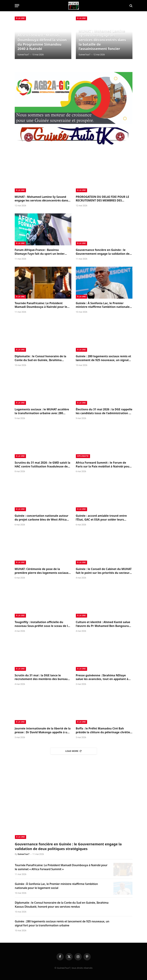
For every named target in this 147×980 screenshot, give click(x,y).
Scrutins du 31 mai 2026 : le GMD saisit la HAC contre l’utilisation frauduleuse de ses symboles (43, 465)
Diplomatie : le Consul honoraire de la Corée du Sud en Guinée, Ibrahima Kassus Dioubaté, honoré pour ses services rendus (41, 358)
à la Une (20, 18)
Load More (74, 751)
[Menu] (17, 6)
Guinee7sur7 (23, 55)
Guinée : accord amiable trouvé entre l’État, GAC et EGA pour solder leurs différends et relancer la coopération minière (101, 518)
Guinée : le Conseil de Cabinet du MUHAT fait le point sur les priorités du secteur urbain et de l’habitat (104, 571)
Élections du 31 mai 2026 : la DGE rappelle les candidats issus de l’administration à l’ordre (104, 411)
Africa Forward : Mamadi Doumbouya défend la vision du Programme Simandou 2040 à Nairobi (42, 42)
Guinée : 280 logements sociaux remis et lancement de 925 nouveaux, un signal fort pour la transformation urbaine (104, 358)
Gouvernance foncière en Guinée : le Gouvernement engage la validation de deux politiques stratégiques (103, 252)
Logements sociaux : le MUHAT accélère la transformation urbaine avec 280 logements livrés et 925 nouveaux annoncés (42, 411)
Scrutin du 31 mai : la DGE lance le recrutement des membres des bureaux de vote (42, 677)
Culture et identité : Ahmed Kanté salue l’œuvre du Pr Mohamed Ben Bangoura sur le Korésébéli (103, 624)
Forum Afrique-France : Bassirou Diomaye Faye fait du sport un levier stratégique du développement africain (42, 252)
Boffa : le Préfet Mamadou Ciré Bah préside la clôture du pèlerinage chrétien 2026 (104, 730)
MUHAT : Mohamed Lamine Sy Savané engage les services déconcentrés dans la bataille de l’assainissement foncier (102, 40)
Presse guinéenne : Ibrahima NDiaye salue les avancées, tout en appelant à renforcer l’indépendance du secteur (102, 677)
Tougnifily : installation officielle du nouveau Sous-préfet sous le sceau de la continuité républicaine (42, 624)
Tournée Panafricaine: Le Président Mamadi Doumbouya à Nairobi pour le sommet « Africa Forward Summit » (41, 305)
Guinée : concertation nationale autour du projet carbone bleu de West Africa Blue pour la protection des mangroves (42, 518)
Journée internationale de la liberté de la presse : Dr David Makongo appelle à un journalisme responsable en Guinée (43, 730)
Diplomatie (83, 456)
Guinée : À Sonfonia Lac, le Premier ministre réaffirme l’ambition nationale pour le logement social (103, 305)
